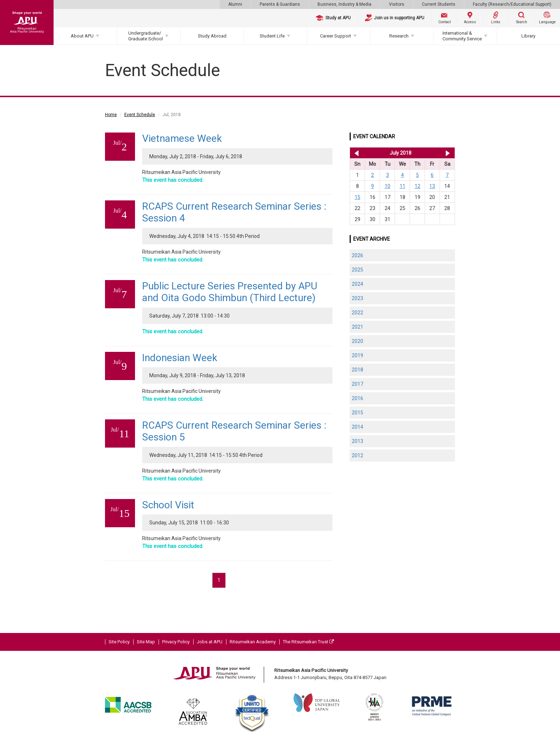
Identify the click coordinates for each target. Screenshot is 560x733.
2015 (357, 413)
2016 (357, 398)
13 (432, 186)
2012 (357, 455)
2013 (357, 441)
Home (111, 115)
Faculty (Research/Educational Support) (512, 4)
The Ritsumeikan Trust (308, 642)
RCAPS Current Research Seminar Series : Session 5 (234, 431)
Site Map (146, 642)
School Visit (168, 505)
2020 (357, 341)
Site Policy (119, 642)
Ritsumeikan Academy (253, 642)
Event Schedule (140, 115)
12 (417, 186)
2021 (357, 327)
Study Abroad (212, 36)
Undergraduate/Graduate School (146, 36)
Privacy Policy (176, 642)
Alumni (235, 4)
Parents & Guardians (280, 4)
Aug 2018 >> (448, 153)
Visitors (397, 4)
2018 (357, 370)
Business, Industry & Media (344, 4)
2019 (357, 355)
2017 (357, 384)
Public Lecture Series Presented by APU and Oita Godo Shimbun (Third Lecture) (230, 292)
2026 (357, 255)
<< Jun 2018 (355, 153)
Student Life (272, 36)
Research (399, 36)
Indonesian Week (180, 358)
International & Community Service (462, 36)
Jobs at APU (210, 642)
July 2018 (401, 153)
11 (402, 186)
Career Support (336, 36)
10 (387, 186)
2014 (357, 427)
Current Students (439, 4)
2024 (357, 284)
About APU (82, 36)
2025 (357, 270)
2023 (357, 298)
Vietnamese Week (182, 138)
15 (357, 197)
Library (528, 36)
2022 (357, 313)
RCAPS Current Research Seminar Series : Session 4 (234, 212)
